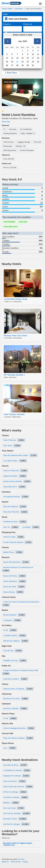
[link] (12, 3)
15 (23, 58)
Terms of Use (16, 862)
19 (7, 62)
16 (28, 58)
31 (33, 65)
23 (28, 62)
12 (7, 58)
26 (7, 65)
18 (38, 58)
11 (38, 54)
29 (23, 65)
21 (17, 62)
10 (33, 54)
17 (33, 58)
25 (38, 62)
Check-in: (7, 24)
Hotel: (6, 14)
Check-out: (28, 24)
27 (12, 65)
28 (17, 65)
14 (17, 58)
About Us (5, 862)
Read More (21, 859)
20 (12, 62)
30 (28, 65)
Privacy (25, 862)
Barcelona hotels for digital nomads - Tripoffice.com (18, 844)
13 (12, 58)
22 (23, 62)
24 (33, 62)
